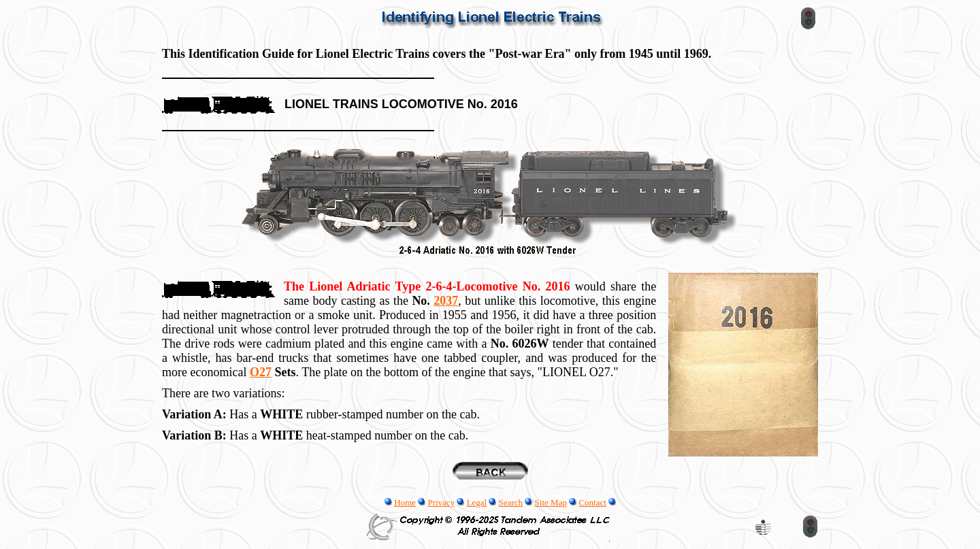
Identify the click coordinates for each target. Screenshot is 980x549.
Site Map (551, 502)
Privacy (441, 502)
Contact (592, 502)
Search (511, 502)
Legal (477, 502)
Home (405, 502)
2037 (446, 301)
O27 (261, 372)
